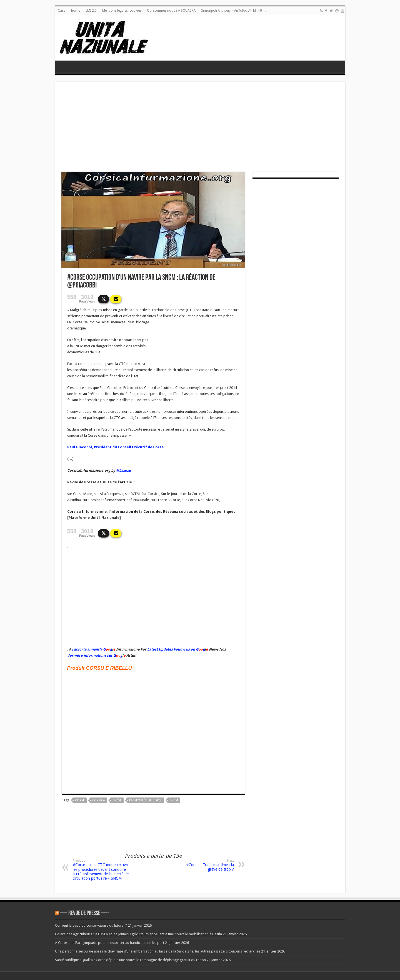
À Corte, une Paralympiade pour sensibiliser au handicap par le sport (110, 943)
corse (80, 800)
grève (117, 800)
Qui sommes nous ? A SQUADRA (171, 11)
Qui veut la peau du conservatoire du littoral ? (91, 925)
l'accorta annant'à (87, 649)
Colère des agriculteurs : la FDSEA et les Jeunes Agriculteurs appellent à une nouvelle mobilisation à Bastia (138, 934)
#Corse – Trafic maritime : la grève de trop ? (205, 865)
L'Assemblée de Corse (146, 800)
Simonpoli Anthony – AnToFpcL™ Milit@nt (233, 11)
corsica (99, 800)
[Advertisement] (200, 130)
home (76, 11)
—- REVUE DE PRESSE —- (84, 913)
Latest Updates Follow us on (171, 649)
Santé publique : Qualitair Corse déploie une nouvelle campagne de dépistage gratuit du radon (130, 960)
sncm (174, 800)
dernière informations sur (90, 655)
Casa (62, 11)
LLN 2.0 (91, 11)
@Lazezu (124, 470)
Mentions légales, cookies (122, 11)
